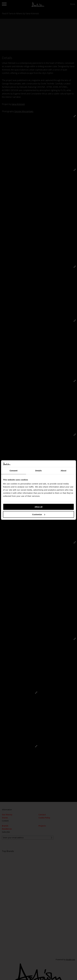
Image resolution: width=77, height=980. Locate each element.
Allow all (39, 507)
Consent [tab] (14, 471)
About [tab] (63, 471)
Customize (39, 514)
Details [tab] (38, 471)
